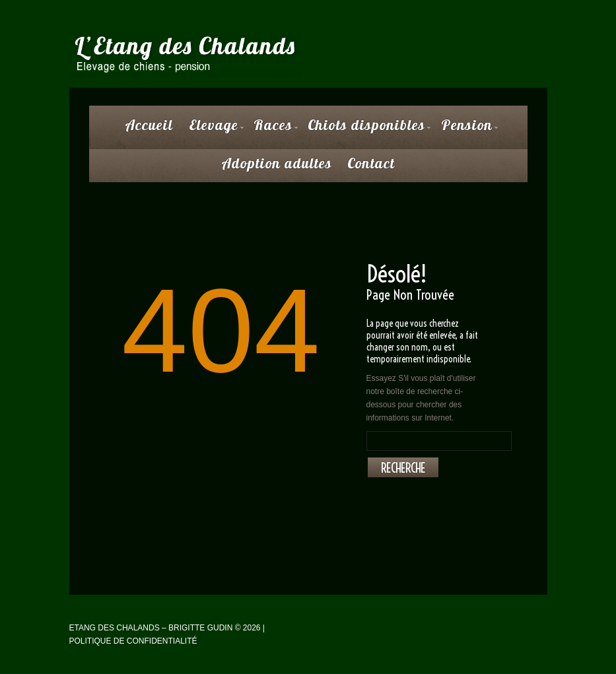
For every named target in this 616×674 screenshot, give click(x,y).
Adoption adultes (277, 163)
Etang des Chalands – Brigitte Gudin (151, 628)
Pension (467, 129)
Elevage (214, 129)
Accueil (149, 125)
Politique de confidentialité (133, 641)
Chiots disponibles (366, 129)
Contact (371, 163)
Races (273, 129)
